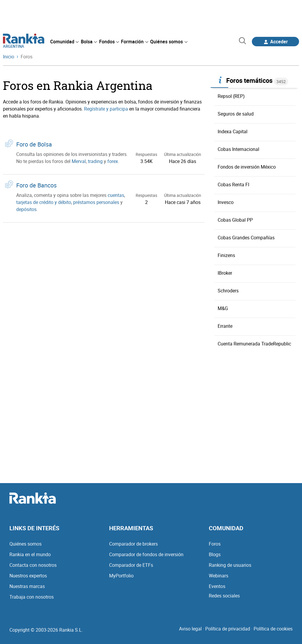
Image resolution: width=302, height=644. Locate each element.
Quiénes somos (26, 544)
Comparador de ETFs (131, 565)
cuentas (116, 195)
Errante (225, 326)
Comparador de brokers (133, 544)
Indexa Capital (233, 131)
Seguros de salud (236, 114)
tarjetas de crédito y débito (44, 202)
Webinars (219, 576)
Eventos (217, 586)
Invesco (226, 202)
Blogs (215, 554)
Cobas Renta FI (233, 185)
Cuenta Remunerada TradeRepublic (254, 344)
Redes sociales (224, 596)
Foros (215, 544)
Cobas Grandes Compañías (246, 238)
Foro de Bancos (36, 185)
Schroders (228, 291)
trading (95, 161)
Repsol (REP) (231, 96)
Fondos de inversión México (247, 167)
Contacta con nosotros (33, 565)
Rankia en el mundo (30, 554)
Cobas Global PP (235, 220)
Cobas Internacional (238, 149)
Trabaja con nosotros (32, 597)
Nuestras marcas (27, 586)
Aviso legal (190, 629)
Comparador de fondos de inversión (146, 554)
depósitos (26, 209)
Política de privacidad (228, 629)
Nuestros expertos (28, 576)
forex (113, 161)
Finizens (226, 255)
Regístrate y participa (106, 109)
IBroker (225, 273)
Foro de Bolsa (34, 144)
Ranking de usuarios (230, 565)
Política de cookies (273, 629)
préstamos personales (96, 202)
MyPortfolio (121, 576)
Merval (79, 161)
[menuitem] (64, 42)
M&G (223, 308)
